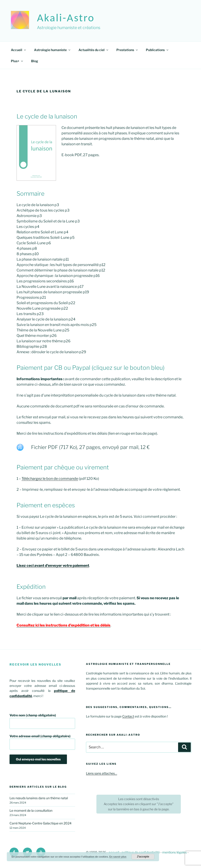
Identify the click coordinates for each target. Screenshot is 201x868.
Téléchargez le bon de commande (50, 479)
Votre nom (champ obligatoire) (42, 721)
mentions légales (174, 852)
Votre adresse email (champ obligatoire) (42, 742)
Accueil (19, 50)
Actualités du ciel (94, 50)
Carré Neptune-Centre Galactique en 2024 (40, 823)
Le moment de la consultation (31, 810)
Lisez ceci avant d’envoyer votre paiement (53, 566)
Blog (35, 61)
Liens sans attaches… (102, 773)
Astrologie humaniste (53, 50)
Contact (128, 716)
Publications (157, 50)
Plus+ (17, 61)
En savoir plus (118, 857)
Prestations (127, 50)
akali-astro (66, 18)
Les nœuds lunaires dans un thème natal (39, 798)
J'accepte (143, 857)
